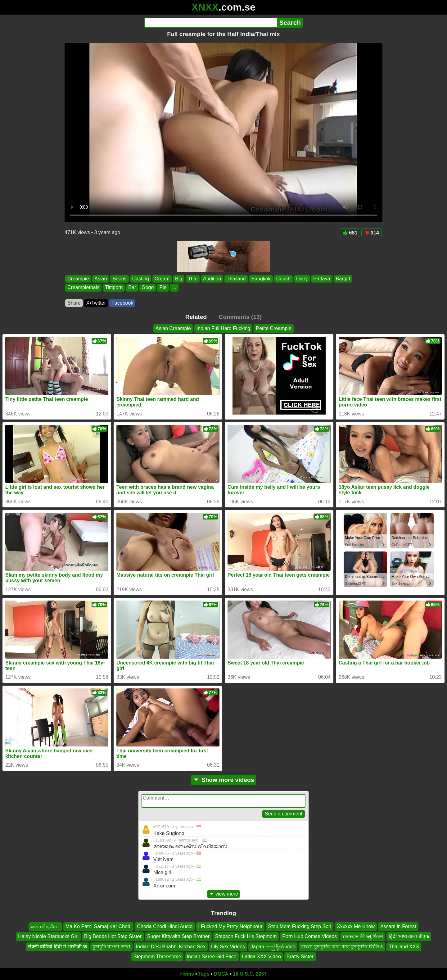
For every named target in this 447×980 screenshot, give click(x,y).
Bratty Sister (300, 957)
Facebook (122, 303)
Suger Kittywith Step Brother (178, 936)
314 (372, 233)
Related (196, 317)
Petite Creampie (274, 328)
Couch (283, 279)
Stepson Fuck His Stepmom (246, 936)
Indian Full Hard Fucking (223, 328)
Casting (141, 279)
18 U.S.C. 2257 (250, 974)
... (174, 288)
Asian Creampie (173, 328)
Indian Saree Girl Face (212, 957)
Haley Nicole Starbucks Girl (48, 936)
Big (179, 279)
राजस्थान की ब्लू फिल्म (363, 936)
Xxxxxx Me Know (356, 926)
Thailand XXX (404, 946)
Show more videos (224, 780)
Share (74, 303)
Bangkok (261, 279)
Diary (302, 279)
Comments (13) (240, 317)
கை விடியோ (45, 926)
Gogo (148, 288)
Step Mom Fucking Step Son (300, 926)
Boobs (119, 279)
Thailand (236, 279)
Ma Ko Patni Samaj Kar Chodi (99, 926)
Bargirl (343, 279)
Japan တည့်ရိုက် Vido (273, 946)
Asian (101, 279)
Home (187, 974)
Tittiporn (114, 288)
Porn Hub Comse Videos (309, 936)
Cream (162, 279)
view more (223, 894)
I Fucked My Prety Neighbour (230, 926)
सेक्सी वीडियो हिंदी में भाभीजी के (57, 946)
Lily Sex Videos (228, 946)
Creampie (78, 279)
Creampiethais (83, 288)
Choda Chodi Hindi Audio (165, 926)
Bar (132, 288)
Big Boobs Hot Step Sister (113, 936)
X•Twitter (96, 303)
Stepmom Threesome (157, 957)
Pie (163, 288)
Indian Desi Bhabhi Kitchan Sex (171, 946)
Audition (212, 279)
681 (350, 233)
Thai (193, 279)
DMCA (221, 974)
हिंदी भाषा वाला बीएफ (409, 936)
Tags (204, 974)
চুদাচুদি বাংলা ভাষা (111, 946)
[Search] (211, 23)
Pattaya (322, 279)
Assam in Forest (398, 926)
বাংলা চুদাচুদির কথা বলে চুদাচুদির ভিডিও (342, 946)
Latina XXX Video (262, 957)
